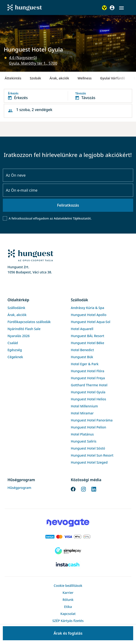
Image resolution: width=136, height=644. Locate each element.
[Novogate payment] (68, 523)
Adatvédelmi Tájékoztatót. (73, 218)
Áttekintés (13, 78)
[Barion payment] (68, 537)
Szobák (35, 78)
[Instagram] (83, 489)
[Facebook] (73, 489)
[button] (121, 8)
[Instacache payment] (68, 565)
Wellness (85, 78)
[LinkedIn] (94, 489)
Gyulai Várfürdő (113, 78)
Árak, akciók (59, 78)
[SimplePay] (68, 551)
